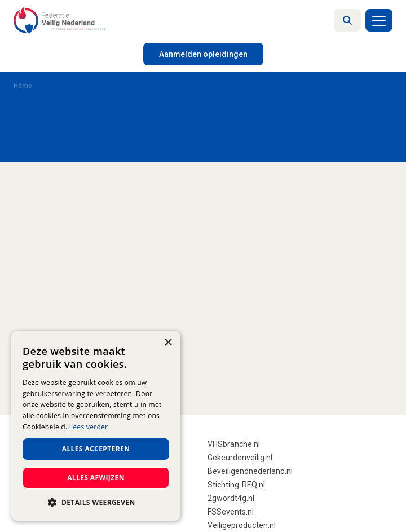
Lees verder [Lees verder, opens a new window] (89, 427)
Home (23, 86)
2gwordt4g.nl (231, 498)
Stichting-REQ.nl (236, 485)
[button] (96, 503)
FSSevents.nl (231, 512)
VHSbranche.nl (234, 444)
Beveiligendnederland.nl (250, 471)
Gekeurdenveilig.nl (240, 458)
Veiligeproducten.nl (242, 525)
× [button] (168, 343)
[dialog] (96, 426)
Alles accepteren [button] (96, 449)
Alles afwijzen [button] (96, 478)
